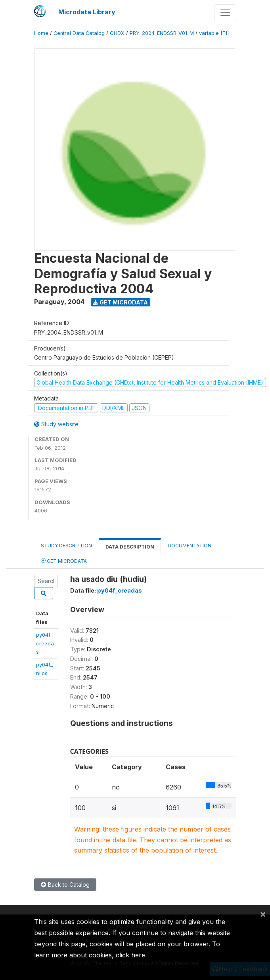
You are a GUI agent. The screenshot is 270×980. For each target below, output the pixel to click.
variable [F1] (214, 33)
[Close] (263, 914)
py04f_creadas (45, 643)
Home (41, 33)
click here (130, 955)
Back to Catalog (65, 885)
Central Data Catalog (79, 33)
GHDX (117, 33)
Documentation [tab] (190, 546)
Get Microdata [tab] (64, 561)
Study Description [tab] (66, 546)
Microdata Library (87, 12)
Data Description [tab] (130, 547)
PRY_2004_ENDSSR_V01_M (162, 33)
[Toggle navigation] (225, 12)
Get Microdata (120, 302)
